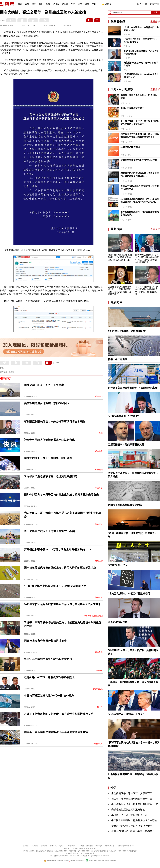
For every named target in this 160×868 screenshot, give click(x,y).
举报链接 (99, 846)
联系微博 (71, 846)
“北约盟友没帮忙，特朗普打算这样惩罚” (129, 594)
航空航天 (99, 397)
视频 (94, 4)
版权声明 (44, 846)
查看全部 (155, 22)
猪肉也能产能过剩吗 (130, 147)
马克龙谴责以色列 (118, 622)
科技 (80, 4)
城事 (87, 4)
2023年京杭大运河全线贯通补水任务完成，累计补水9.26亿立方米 (62, 604)
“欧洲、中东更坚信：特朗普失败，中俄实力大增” (141, 29)
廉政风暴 (99, 652)
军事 (48, 4)
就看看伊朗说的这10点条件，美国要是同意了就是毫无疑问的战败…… (140, 174)
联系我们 (26, 846)
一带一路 (99, 707)
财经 (34, 4)
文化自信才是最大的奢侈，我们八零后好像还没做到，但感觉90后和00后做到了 (140, 200)
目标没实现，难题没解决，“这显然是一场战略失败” (141, 52)
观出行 (56, 4)
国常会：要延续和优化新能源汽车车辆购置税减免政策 (56, 732)
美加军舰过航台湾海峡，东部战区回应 (47, 403)
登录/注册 (154, 4)
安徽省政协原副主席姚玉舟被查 (128, 810)
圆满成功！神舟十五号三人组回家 (44, 385)
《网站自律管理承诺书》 (126, 846)
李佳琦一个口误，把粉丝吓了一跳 (129, 815)
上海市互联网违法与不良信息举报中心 (101, 861)
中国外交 (99, 488)
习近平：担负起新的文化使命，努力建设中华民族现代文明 (59, 714)
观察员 (107, 4)
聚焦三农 (99, 524)
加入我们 (81, 846)
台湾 (101, 433)
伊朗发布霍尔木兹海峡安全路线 (125, 505)
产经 (73, 4)
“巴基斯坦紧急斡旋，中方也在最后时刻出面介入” (141, 76)
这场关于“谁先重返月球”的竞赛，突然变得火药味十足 (140, 187)
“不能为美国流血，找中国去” (123, 416)
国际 (41, 4)
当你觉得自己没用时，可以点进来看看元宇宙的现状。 (140, 213)
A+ (34, 25)
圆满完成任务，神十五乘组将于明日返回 (48, 458)
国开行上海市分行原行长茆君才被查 (45, 641)
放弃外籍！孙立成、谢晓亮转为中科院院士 (49, 677)
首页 (20, 4)
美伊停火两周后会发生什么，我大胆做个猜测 (140, 97)
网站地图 (90, 846)
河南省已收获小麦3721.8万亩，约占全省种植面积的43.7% (58, 549)
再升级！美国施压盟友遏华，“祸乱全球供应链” (133, 388)
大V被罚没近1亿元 (118, 565)
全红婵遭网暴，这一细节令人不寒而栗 (132, 793)
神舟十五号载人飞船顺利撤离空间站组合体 (49, 440)
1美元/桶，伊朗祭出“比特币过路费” (127, 331)
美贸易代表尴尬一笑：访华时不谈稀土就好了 (141, 64)
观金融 (65, 4)
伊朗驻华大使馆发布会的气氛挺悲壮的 (139, 160)
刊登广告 (62, 846)
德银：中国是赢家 (118, 359)
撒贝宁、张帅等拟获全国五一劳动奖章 (132, 799)
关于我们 (35, 846)
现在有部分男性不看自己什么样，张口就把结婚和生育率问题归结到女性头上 (140, 136)
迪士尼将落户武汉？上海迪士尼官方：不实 (49, 531)
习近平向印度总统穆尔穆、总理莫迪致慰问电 (51, 476)
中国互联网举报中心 (77, 861)
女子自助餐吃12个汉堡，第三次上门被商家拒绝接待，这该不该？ (140, 123)
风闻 (27, 4)
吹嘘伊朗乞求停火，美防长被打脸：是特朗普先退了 (141, 41)
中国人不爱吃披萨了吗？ (132, 108)
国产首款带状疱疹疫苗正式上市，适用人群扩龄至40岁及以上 (60, 568)
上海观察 (99, 671)
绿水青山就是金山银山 (93, 616)
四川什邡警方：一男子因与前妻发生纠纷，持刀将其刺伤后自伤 (61, 495)
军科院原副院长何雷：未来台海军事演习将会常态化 (55, 422)
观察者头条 (98, 689)
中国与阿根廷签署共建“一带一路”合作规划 (49, 696)
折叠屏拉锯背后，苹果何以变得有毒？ (132, 826)
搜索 (156, 12)
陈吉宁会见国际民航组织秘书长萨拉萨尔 (48, 659)
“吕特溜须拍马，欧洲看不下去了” (126, 714)
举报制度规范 (109, 846)
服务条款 (53, 846)
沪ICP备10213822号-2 (31, 851)
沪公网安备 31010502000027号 (56, 861)
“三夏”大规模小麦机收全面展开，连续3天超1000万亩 (55, 586)
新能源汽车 (98, 744)
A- (28, 25)
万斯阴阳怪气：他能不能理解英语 (126, 445)
